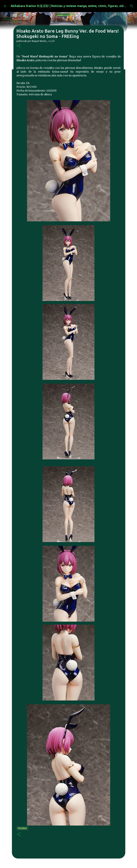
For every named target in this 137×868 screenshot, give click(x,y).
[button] (19, 46)
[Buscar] (132, 6)
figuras (22, 828)
